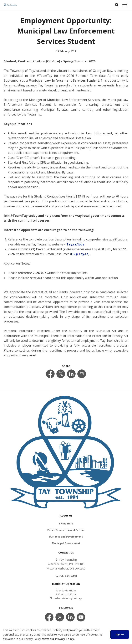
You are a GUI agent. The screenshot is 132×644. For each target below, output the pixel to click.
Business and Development (66, 537)
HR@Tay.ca (80, 254)
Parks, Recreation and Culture (66, 530)
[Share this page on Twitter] (61, 374)
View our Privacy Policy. (58, 639)
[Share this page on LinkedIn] (71, 374)
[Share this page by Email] (82, 374)
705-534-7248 (66, 576)
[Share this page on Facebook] (50, 374)
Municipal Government (66, 543)
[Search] (117, 5)
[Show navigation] (125, 5)
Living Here (66, 524)
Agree (120, 634)
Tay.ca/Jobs (75, 244)
